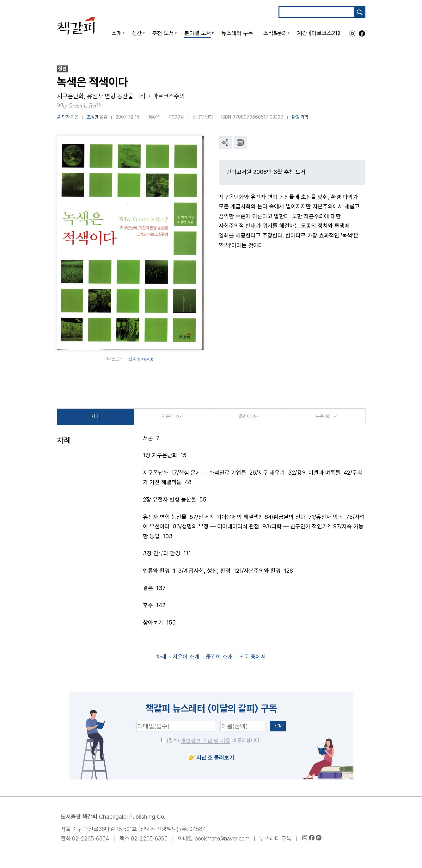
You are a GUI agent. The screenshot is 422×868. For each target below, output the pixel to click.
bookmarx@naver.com (222, 840)
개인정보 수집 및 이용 (205, 742)
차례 (95, 417)
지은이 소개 (172, 417)
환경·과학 (300, 117)
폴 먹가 (63, 117)
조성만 (93, 117)
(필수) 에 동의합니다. (211, 742)
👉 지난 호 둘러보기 (211, 759)
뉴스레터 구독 (276, 840)
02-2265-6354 (91, 840)
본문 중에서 (327, 417)
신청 (278, 727)
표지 (141, 359)
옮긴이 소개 (250, 417)
